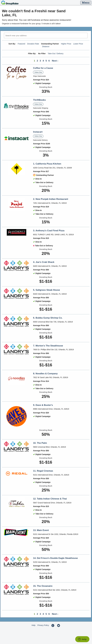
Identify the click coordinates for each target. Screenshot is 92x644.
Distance (46, 46)
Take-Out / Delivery (56, 54)
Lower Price (78, 44)
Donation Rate (33, 44)
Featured (21, 44)
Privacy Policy (43, 625)
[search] (46, 35)
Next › (55, 61)
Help (34, 625)
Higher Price (66, 44)
